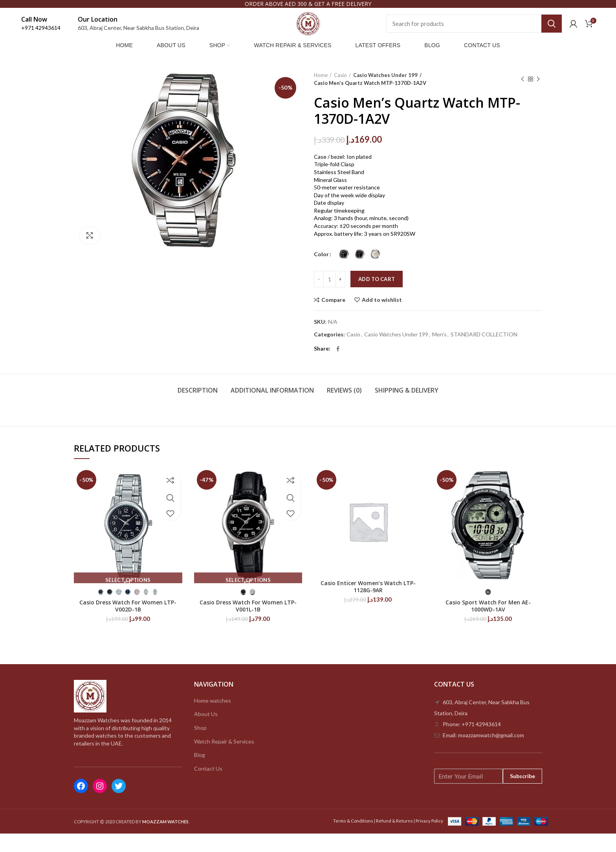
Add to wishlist (382, 318)
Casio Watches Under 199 (383, 93)
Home (321, 93)
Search (552, 31)
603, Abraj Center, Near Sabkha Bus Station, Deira (138, 36)
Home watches (213, 719)
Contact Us (208, 787)
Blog (200, 773)
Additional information (272, 408)
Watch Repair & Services (224, 759)
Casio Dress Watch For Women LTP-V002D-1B (128, 624)
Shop (200, 746)
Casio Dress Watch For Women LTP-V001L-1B (248, 624)
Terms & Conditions (353, 839)
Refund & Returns (394, 839)
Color (321, 272)
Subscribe (522, 794)
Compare (333, 318)
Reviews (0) (344, 408)
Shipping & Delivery (407, 408)
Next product (538, 97)
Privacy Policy (429, 839)
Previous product (522, 97)
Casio (340, 93)
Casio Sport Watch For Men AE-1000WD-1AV (488, 624)
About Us (206, 732)
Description (198, 408)
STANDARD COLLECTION (484, 353)
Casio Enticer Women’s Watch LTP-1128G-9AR (368, 605)
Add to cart (377, 297)
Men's (439, 353)
